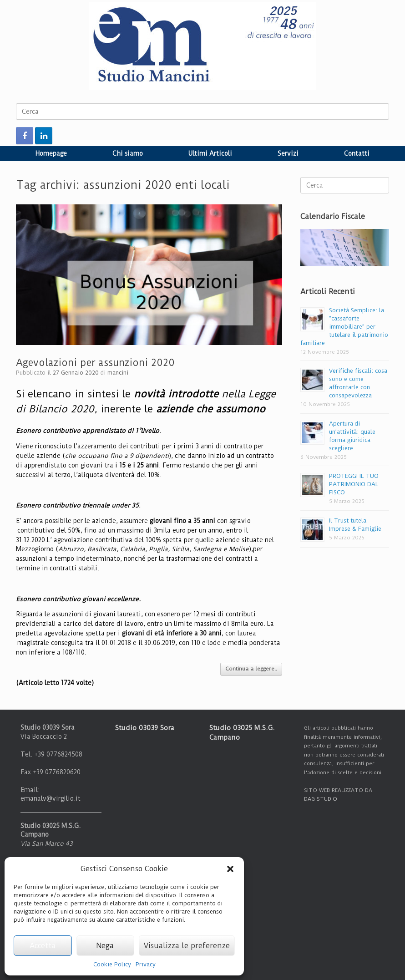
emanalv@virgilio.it (51, 798)
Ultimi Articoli (210, 153)
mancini (118, 373)
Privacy (146, 964)
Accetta (43, 946)
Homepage (51, 153)
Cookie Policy (112, 964)
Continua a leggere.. (251, 669)
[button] (230, 869)
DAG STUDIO (321, 799)
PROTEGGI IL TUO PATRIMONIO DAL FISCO (354, 484)
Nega (105, 946)
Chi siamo (128, 153)
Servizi (288, 153)
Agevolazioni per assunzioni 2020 (95, 363)
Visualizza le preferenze (187, 946)
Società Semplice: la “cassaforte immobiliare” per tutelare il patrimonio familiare (344, 327)
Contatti (357, 153)
